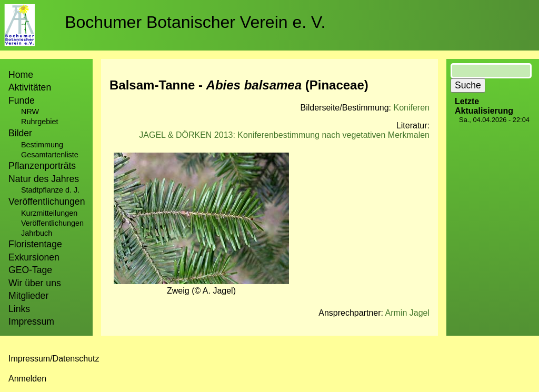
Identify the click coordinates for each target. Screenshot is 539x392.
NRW (30, 112)
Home (21, 75)
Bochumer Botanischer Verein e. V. (195, 22)
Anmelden (27, 379)
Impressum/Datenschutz (54, 359)
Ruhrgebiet (39, 122)
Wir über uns (35, 283)
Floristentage (35, 244)
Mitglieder (28, 296)
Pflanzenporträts (42, 166)
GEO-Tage (30, 270)
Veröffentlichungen (52, 223)
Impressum (31, 321)
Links (19, 309)
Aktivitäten (30, 87)
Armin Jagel (407, 313)
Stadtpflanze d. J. (50, 190)
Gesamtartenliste (50, 155)
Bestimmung (42, 145)
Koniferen (412, 108)
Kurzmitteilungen (49, 213)
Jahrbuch (37, 233)
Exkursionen (34, 257)
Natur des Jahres (44, 179)
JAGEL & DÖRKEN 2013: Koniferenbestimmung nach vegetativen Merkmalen (284, 135)
